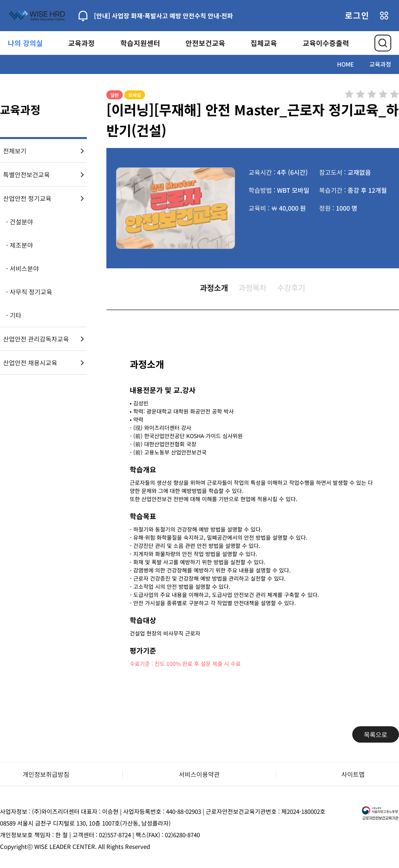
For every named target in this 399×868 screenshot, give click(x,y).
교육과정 (81, 43)
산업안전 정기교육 (27, 198)
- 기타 (14, 315)
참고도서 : (333, 172)
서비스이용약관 (199, 774)
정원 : (327, 208)
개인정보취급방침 (46, 774)
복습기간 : (333, 190)
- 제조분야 (19, 245)
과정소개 (214, 288)
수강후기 (291, 288)
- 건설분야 (19, 222)
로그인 (357, 15)
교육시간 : (262, 172)
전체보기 (15, 151)
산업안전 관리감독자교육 (36, 339)
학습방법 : (262, 190)
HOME (345, 64)
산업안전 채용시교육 (30, 363)
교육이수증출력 (326, 43)
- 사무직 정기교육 (29, 292)
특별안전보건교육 (26, 174)
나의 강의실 (25, 43)
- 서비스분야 (22, 268)
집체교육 (264, 43)
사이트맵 (353, 774)
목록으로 (376, 734)
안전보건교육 (205, 43)
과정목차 (252, 288)
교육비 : (259, 208)
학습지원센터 (140, 43)
